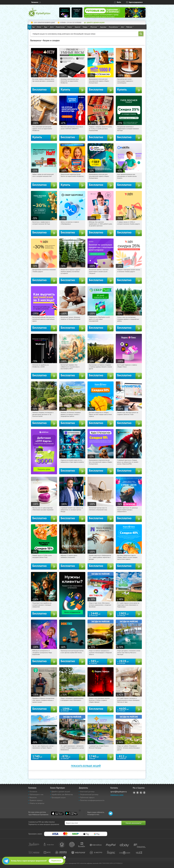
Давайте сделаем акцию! (61, 792)
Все (30, 27)
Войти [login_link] (119, 2)
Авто (123, 27)
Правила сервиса (36, 800)
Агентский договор (87, 792)
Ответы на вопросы (37, 803)
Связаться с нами (117, 795)
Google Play (71, 813)
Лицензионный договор (89, 794)
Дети (52, 27)
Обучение (94, 27)
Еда (34, 27)
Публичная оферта (87, 797)
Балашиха (35, 2)
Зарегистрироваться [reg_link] (136, 2)
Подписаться (56, 861)
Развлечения (61, 27)
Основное (33, 792)
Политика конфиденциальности (92, 800)
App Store (57, 813)
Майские (130, 27)
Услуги (70, 27)
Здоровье (104, 27)
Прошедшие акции (59, 797)
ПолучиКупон (114, 27)
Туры (46, 27)
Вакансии (33, 797)
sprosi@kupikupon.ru (119, 792)
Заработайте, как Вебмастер (62, 794)
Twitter (141, 793)
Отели (40, 27)
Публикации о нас (36, 794)
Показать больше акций (86, 766)
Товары (86, 27)
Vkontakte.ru (138, 793)
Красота (78, 27)
